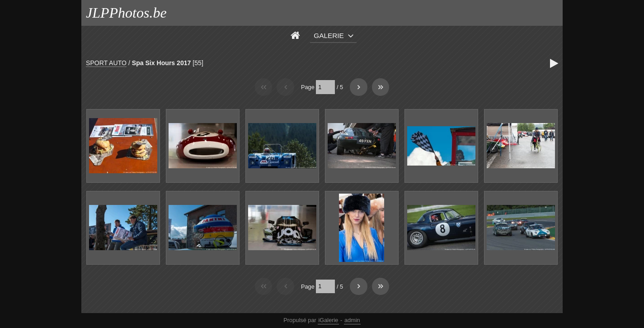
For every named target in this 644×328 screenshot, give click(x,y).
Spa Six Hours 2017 (162, 63)
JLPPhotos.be (126, 13)
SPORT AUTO (106, 63)
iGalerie (328, 320)
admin (352, 320)
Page (308, 87)
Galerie (329, 36)
